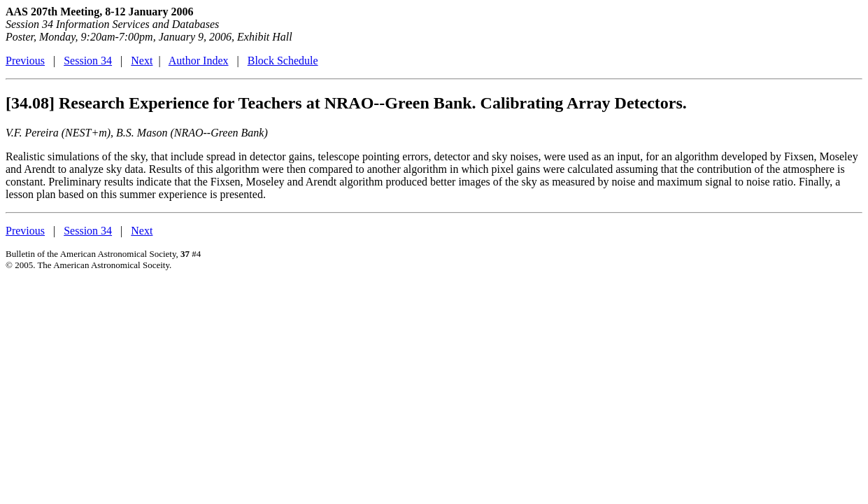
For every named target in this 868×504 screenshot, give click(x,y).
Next (142, 61)
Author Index (199, 61)
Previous (25, 61)
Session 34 (88, 61)
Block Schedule (283, 61)
